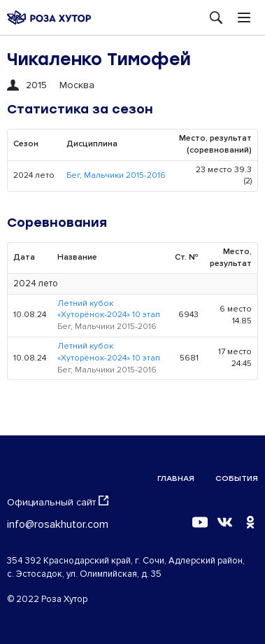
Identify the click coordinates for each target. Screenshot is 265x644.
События (237, 478)
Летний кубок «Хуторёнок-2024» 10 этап (109, 309)
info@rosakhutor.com (58, 524)
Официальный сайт (58, 502)
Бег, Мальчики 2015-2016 (116, 175)
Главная (176, 478)
